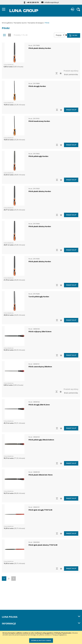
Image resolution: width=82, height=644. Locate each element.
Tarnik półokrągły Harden (39, 297)
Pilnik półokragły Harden (38, 156)
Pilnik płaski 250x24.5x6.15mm (41, 475)
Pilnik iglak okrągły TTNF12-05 (40, 510)
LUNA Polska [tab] (41, 617)
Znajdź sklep (71, 110)
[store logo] (24, 11)
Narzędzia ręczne (20, 23)
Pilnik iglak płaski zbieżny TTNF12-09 (43, 545)
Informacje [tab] (41, 623)
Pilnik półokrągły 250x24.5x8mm (41, 440)
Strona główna (7, 23)
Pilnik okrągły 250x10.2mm (39, 405)
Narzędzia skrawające (36, 23)
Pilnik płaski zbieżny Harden (40, 48)
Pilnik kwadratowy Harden (39, 121)
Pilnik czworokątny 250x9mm (40, 367)
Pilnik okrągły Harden (37, 86)
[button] (61, 73)
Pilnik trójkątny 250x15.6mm (40, 332)
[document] (41, 637)
